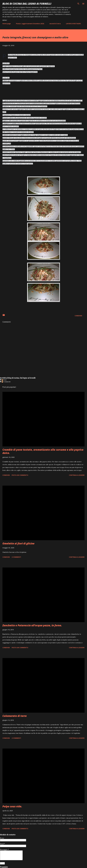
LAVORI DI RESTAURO (73, 24)
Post (4, 380)
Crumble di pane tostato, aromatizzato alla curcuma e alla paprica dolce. (43, 451)
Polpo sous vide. (12, 806)
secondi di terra (55, 24)
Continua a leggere (77, 475)
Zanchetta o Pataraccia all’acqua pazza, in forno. (32, 625)
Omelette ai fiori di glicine (18, 543)
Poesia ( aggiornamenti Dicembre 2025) (30, 24)
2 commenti (16, 557)
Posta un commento (20, 475)
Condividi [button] (78, 316)
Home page (7, 24)
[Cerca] (78, 4)
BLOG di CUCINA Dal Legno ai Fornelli (27, 4)
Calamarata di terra (15, 716)
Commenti (6, 382)
